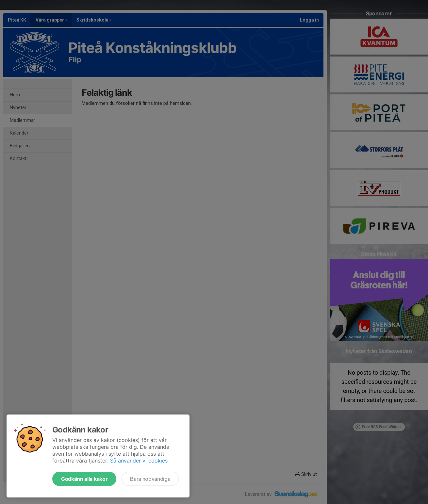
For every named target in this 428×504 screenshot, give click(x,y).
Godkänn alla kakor (84, 479)
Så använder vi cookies (139, 461)
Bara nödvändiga (150, 479)
